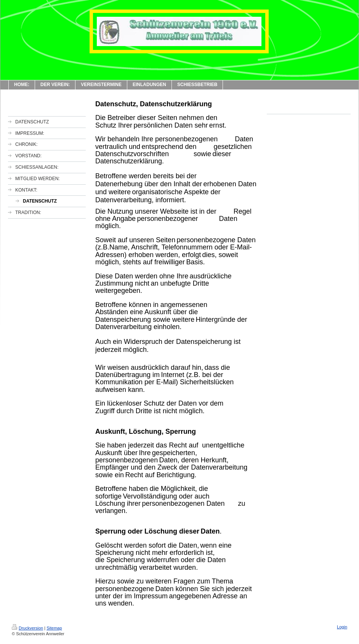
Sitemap (54, 628)
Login (342, 627)
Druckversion (27, 628)
